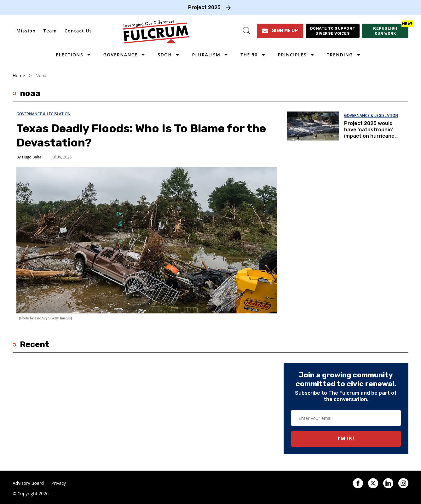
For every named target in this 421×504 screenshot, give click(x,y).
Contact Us (78, 31)
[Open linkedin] (388, 483)
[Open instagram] (403, 483)
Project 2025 (204, 7)
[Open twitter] (373, 483)
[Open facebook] (358, 483)
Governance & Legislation (43, 114)
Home (19, 76)
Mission (26, 31)
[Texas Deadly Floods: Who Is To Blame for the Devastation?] (147, 240)
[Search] (247, 31)
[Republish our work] (385, 31)
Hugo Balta (32, 157)
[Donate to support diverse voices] (333, 31)
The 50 (249, 55)
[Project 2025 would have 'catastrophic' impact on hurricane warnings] (313, 126)
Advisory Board (28, 483)
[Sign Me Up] (280, 31)
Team (50, 31)
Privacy (59, 483)
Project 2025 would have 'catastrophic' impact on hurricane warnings (369, 133)
